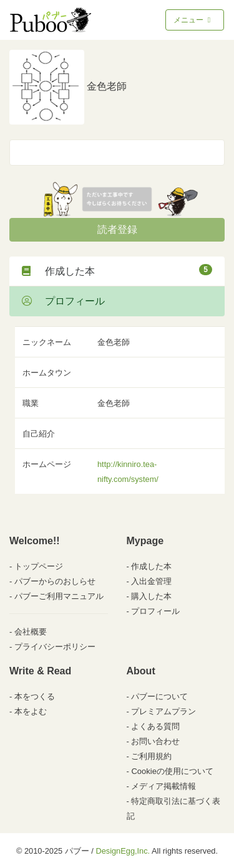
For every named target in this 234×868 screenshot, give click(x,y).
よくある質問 (155, 726)
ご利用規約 (151, 756)
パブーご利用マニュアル (59, 596)
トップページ (39, 566)
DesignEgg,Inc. (123, 851)
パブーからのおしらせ (55, 581)
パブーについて (159, 696)
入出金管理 (151, 581)
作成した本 (117, 270)
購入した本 (151, 596)
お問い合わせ (155, 741)
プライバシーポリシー (55, 647)
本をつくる (35, 696)
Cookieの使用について (172, 771)
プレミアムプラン (163, 711)
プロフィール (63, 301)
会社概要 (31, 632)
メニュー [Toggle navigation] (193, 20)
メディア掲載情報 (163, 786)
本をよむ (31, 711)
